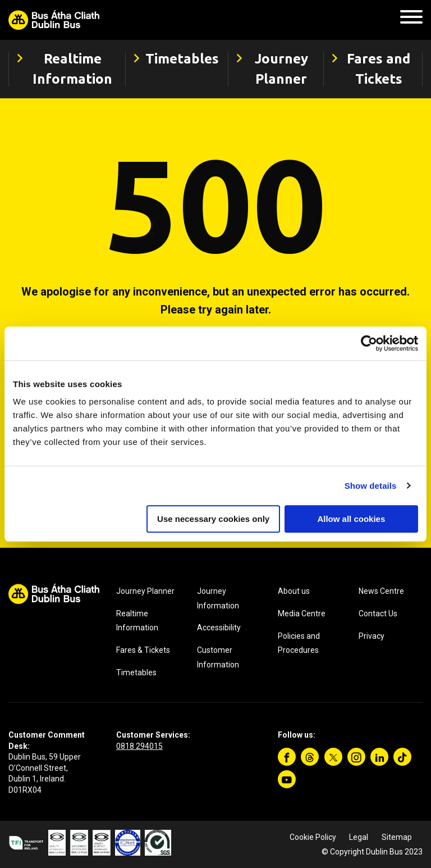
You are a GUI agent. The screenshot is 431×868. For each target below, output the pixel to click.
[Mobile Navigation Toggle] (411, 20)
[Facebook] (287, 757)
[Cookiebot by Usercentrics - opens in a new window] (369, 343)
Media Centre (302, 613)
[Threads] (310, 757)
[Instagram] (356, 757)
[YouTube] (287, 779)
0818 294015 (139, 746)
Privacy (372, 636)
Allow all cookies (351, 519)
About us (294, 591)
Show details (371, 486)
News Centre (381, 591)
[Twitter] (333, 757)
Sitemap (397, 837)
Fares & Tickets (143, 650)
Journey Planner (145, 591)
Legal (359, 837)
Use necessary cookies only (213, 519)
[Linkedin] (379, 757)
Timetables (136, 672)
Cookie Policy (313, 837)
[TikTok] (402, 757)
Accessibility (219, 628)
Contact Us (378, 613)
